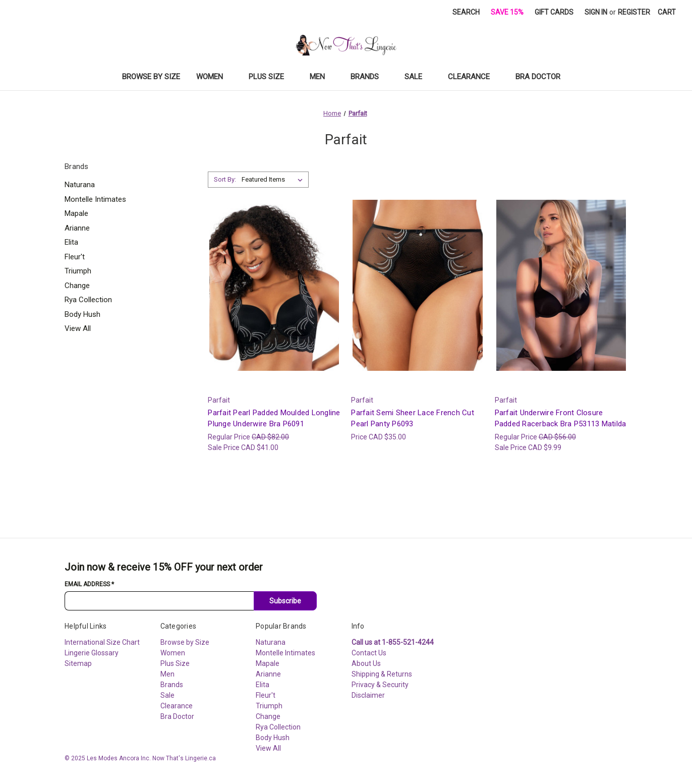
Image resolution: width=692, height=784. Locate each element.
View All (78, 328)
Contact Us (369, 653)
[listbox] (274, 180)
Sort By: (225, 179)
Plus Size (271, 77)
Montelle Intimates (95, 199)
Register (634, 12)
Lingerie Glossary (92, 653)
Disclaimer (368, 695)
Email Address (89, 584)
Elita (71, 242)
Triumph (78, 271)
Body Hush (82, 314)
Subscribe (285, 601)
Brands (369, 77)
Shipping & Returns (382, 674)
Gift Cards (554, 12)
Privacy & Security (380, 685)
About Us (366, 663)
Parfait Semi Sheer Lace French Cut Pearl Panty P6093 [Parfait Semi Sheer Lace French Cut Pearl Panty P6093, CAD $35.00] (413, 418)
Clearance (474, 77)
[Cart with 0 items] (667, 12)
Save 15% (507, 12)
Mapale (76, 213)
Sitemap (78, 663)
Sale (418, 77)
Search (466, 12)
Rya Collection (88, 300)
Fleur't (75, 257)
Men (322, 77)
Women (214, 77)
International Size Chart (102, 642)
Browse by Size (151, 77)
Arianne (77, 228)
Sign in (596, 12)
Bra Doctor (543, 77)
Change (77, 286)
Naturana (80, 185)
